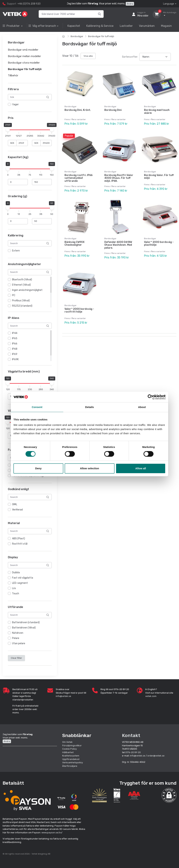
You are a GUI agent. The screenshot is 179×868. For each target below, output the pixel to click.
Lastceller (126, 26)
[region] (30, 105)
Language (169, 4)
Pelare (16, 638)
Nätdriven (18, 633)
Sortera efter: (130, 57)
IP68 (15, 349)
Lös (14, 588)
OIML (15, 504)
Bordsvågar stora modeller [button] (24, 63)
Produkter (11, 26)
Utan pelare (19, 643)
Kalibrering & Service (100, 26)
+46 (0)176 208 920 (29, 4)
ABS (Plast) (19, 539)
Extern (16, 251)
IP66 (15, 344)
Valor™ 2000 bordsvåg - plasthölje (159, 244)
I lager (15, 105)
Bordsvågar (77, 36)
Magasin (166, 26)
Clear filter (16, 658)
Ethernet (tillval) (21, 285)
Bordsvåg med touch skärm (157, 112)
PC (14, 295)
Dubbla (16, 573)
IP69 (15, 354)
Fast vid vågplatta (23, 578)
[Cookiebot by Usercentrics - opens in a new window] (150, 397)
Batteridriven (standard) (26, 622)
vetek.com (151, 696)
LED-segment (20, 583)
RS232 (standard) (22, 306)
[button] (169, 795)
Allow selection (89, 468)
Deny (38, 468)
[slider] (8, 130)
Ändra (130, 4)
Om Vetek (67, 742)
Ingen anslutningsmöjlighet (27, 290)
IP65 (15, 338)
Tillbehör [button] (13, 76)
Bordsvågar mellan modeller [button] (24, 56)
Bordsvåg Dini (113, 110)
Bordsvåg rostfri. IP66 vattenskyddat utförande (78, 178)
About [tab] (142, 407)
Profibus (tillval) (21, 301)
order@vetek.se (156, 756)
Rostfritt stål (20, 544)
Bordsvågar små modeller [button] (23, 50)
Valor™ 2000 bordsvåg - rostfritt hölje (79, 310)
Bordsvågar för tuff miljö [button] (25, 69)
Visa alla (88, 56)
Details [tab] (89, 407)
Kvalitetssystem (71, 756)
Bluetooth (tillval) (22, 280)
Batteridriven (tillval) (24, 628)
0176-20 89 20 (133, 752)
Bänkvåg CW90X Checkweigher (74, 244)
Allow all (141, 468)
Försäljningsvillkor (72, 746)
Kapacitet (74, 26)
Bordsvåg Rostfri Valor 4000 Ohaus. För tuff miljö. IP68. (119, 178)
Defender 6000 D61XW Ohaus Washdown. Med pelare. (118, 245)
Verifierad (17, 510)
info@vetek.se (63, 696)
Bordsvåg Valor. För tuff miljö (159, 177)
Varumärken (147, 26)
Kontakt (131, 735)
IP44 (15, 333)
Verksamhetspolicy (73, 762)
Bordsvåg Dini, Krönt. (78, 110)
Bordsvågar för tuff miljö (101, 36)
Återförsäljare (70, 766)
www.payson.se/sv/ (52, 833)
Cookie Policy (69, 749)
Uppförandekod (71, 759)
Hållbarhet (68, 752)
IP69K (15, 359)
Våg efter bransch (42, 26)
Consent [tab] (37, 407)
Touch (16, 594)
